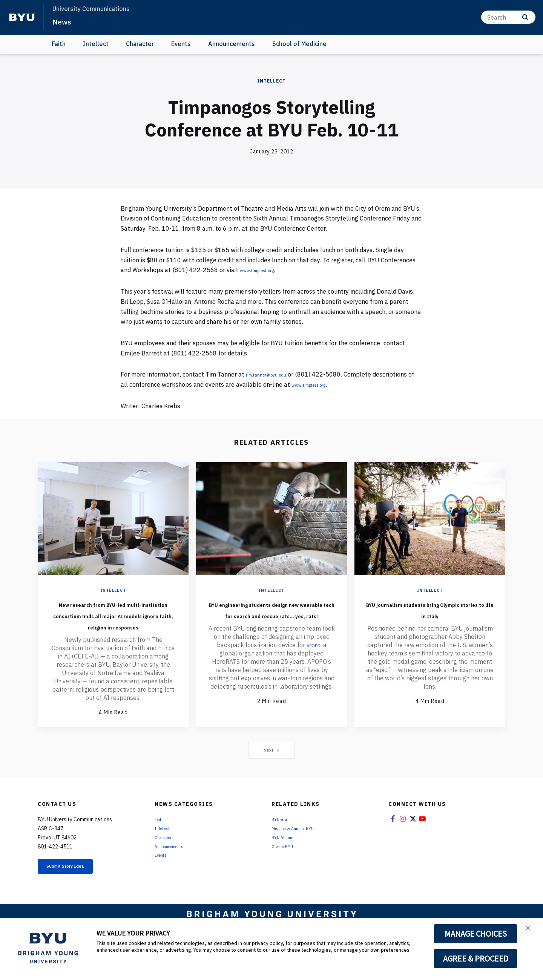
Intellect (96, 44)
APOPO (314, 668)
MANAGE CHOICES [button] (476, 934)
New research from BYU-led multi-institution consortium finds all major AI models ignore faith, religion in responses (113, 626)
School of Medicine (299, 44)
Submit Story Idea (77, 891)
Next (272, 773)
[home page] (22, 17)
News (64, 21)
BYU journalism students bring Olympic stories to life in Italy (430, 615)
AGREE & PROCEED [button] (476, 959)
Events (181, 44)
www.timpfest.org (265, 270)
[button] (531, 932)
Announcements (232, 44)
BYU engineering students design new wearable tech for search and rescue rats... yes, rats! (272, 620)
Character (140, 44)
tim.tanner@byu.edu (274, 374)
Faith (59, 44)
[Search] (508, 17)
